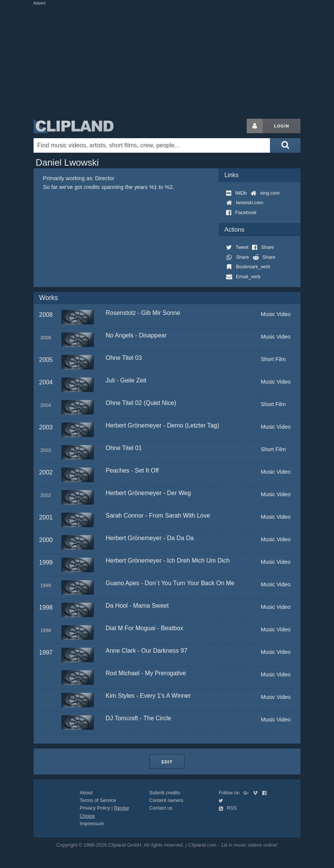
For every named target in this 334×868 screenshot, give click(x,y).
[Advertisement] (172, 60)
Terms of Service (98, 800)
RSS (228, 808)
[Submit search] (285, 145)
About (86, 793)
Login (282, 126)
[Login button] (255, 126)
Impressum (92, 824)
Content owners (166, 800)
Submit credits (165, 793)
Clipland (74, 126)
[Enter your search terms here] (152, 145)
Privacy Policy (95, 808)
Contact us (161, 808)
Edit (167, 762)
